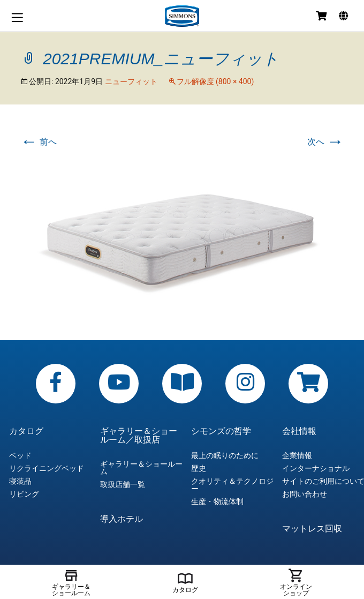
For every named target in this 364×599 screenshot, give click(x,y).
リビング (24, 494)
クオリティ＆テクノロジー (232, 485)
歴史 (199, 468)
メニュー (17, 17)
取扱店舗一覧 (123, 484)
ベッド (20, 455)
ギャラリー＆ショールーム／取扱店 (139, 436)
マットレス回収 (312, 529)
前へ (39, 142)
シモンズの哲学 (221, 431)
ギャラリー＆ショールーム (141, 468)
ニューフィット (131, 81)
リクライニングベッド (47, 468)
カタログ (26, 431)
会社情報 (299, 431)
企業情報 (297, 455)
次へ (325, 142)
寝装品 (20, 481)
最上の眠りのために (225, 455)
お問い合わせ (305, 494)
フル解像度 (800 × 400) (215, 81)
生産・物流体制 (217, 501)
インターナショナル (316, 468)
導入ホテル (122, 519)
